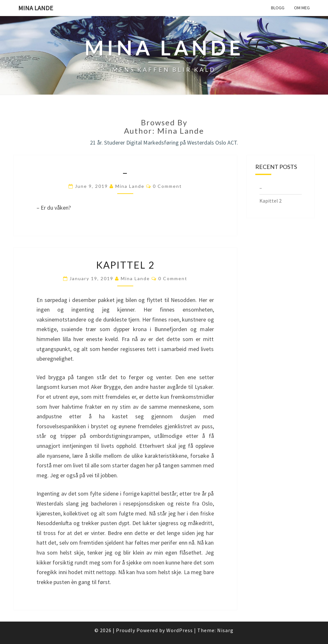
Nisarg (225, 630)
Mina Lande (36, 8)
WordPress (180, 630)
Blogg (278, 8)
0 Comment (167, 186)
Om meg (302, 8)
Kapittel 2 (125, 265)
